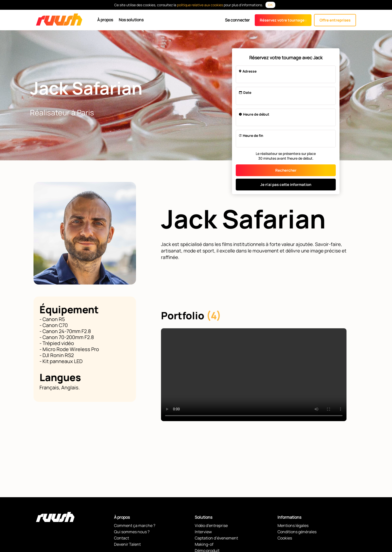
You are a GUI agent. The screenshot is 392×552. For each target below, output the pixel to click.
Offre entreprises (335, 20)
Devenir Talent (127, 544)
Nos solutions (131, 20)
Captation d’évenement (216, 538)
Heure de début (254, 114)
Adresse (248, 71)
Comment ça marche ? (135, 525)
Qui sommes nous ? (132, 532)
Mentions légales (293, 525)
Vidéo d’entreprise (211, 525)
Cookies (285, 538)
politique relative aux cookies (200, 5)
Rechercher (286, 170)
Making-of (204, 544)
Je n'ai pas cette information (286, 185)
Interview (203, 532)
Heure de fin (251, 135)
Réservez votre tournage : (283, 20)
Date (245, 92)
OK (270, 5)
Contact (121, 538)
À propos (105, 20)
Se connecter (237, 20)
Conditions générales (297, 532)
